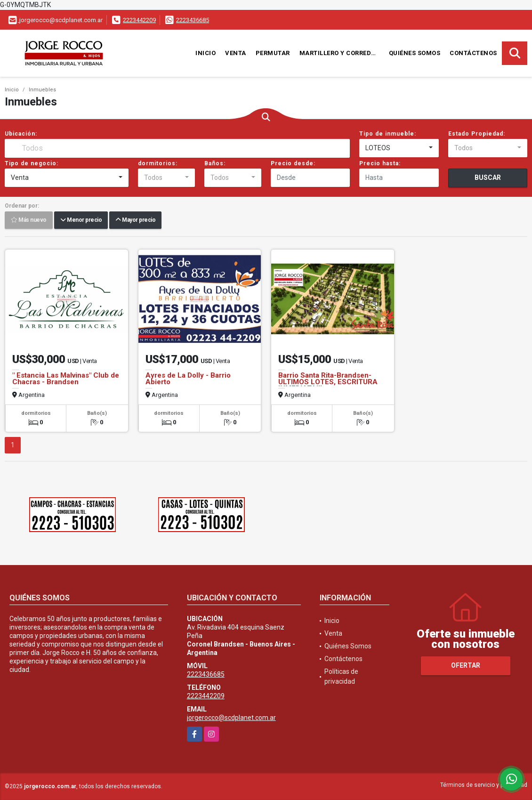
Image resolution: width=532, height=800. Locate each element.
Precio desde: (293, 163)
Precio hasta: (380, 163)
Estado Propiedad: (477, 134)
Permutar (273, 53)
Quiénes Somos (415, 53)
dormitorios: (158, 163)
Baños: (215, 163)
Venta (236, 53)
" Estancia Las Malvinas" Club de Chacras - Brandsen (66, 379)
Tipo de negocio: (32, 163)
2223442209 (139, 20)
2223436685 (193, 20)
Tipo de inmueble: (388, 134)
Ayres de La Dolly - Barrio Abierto (188, 379)
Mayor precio (135, 220)
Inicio (206, 53)
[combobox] (399, 148)
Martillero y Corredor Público (342, 53)
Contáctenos (473, 53)
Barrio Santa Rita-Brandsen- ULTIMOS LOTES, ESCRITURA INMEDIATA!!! (328, 382)
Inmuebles (42, 90)
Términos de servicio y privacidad (484, 785)
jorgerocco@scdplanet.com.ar (231, 718)
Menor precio (81, 220)
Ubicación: (21, 134)
